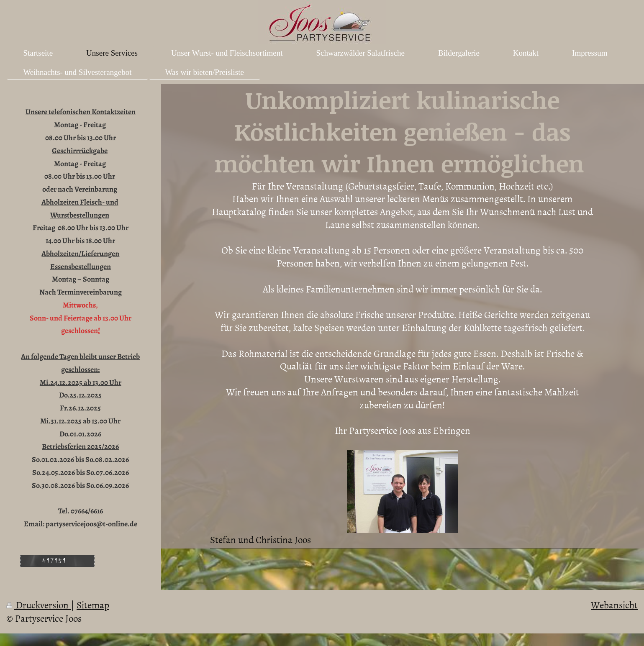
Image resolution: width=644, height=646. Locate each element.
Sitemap (93, 605)
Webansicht (614, 605)
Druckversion (38, 605)
